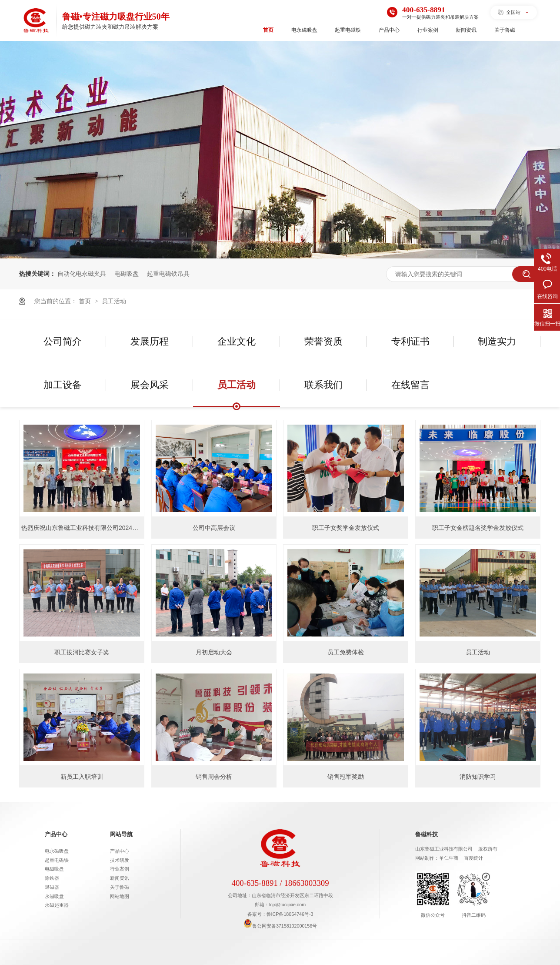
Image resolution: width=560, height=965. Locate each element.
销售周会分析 (214, 777)
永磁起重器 (57, 905)
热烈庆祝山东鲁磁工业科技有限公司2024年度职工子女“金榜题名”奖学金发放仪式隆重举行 (143, 528)
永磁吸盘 (54, 896)
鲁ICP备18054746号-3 (290, 914)
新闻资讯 (466, 30)
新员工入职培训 (82, 777)
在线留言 (410, 385)
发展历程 (150, 341)
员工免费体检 (346, 652)
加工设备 (63, 385)
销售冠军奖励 (346, 777)
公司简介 (63, 341)
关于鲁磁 (505, 30)
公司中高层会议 (214, 528)
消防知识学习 (478, 777)
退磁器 (52, 887)
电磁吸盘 (127, 274)
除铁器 (52, 878)
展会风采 (150, 385)
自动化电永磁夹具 (82, 274)
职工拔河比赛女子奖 (82, 652)
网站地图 (120, 896)
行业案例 (428, 30)
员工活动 (114, 301)
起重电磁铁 (348, 30)
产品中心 (389, 30)
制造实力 (497, 341)
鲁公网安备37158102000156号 (280, 926)
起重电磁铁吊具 (168, 274)
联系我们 (323, 385)
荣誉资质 (323, 341)
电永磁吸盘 (304, 30)
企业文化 (237, 341)
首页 (268, 30)
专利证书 (410, 341)
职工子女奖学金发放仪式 (346, 528)
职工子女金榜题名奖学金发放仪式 (478, 528)
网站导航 (121, 834)
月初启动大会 (214, 652)
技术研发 (120, 860)
